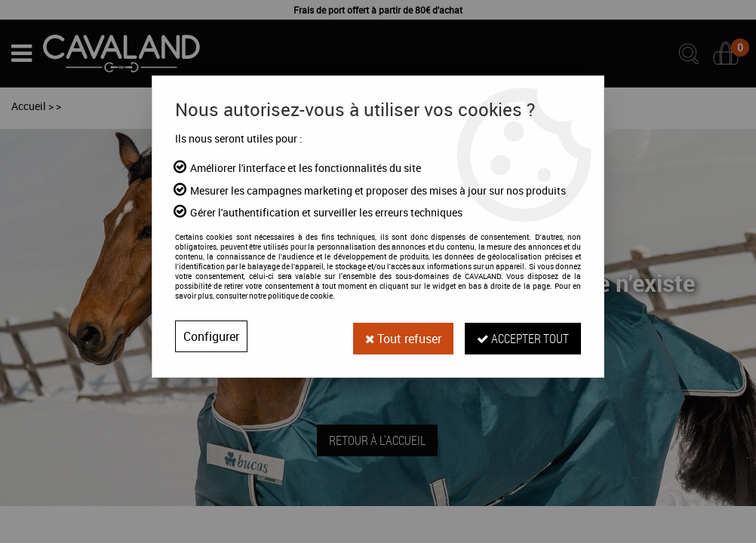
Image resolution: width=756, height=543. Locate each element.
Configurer (211, 336)
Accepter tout (523, 336)
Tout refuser (403, 336)
